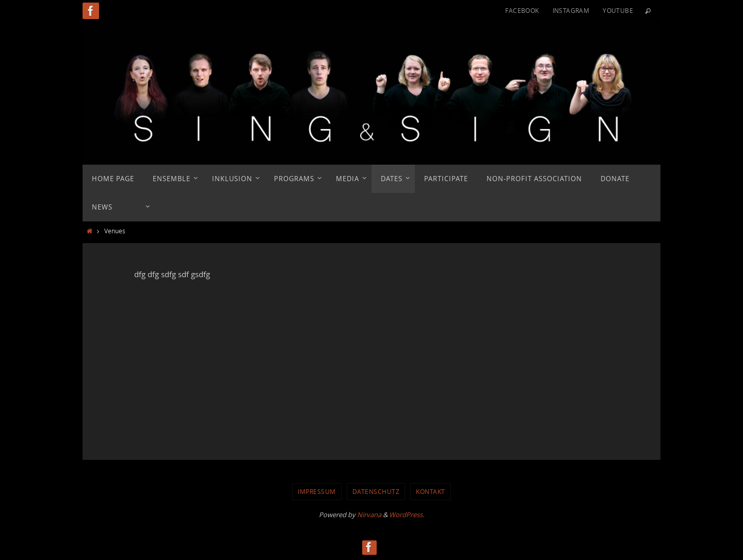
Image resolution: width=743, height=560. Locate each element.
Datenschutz (376, 491)
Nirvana (369, 515)
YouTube (618, 10)
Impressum (317, 491)
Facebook (522, 10)
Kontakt (431, 491)
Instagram (571, 10)
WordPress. (407, 515)
